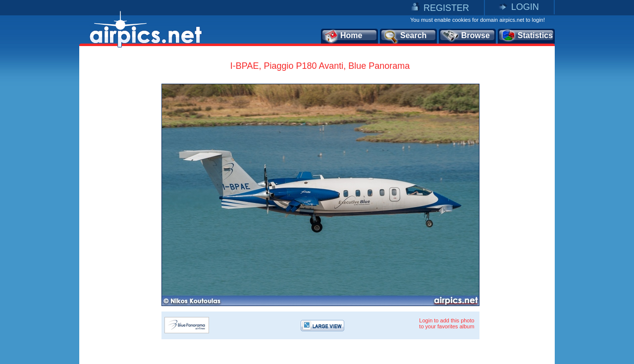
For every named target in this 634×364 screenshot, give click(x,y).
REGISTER (446, 8)
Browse (466, 36)
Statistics (527, 36)
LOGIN (525, 7)
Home (343, 36)
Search (405, 36)
